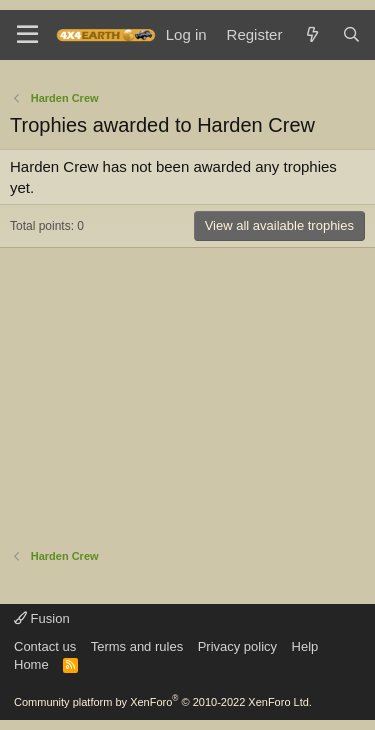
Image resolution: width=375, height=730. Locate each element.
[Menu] (27, 35)
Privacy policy (237, 646)
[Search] (351, 34)
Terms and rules (137, 646)
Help (305, 646)
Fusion (42, 618)
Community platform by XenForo (163, 702)
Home (31, 664)
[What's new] (311, 34)
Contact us (45, 646)
